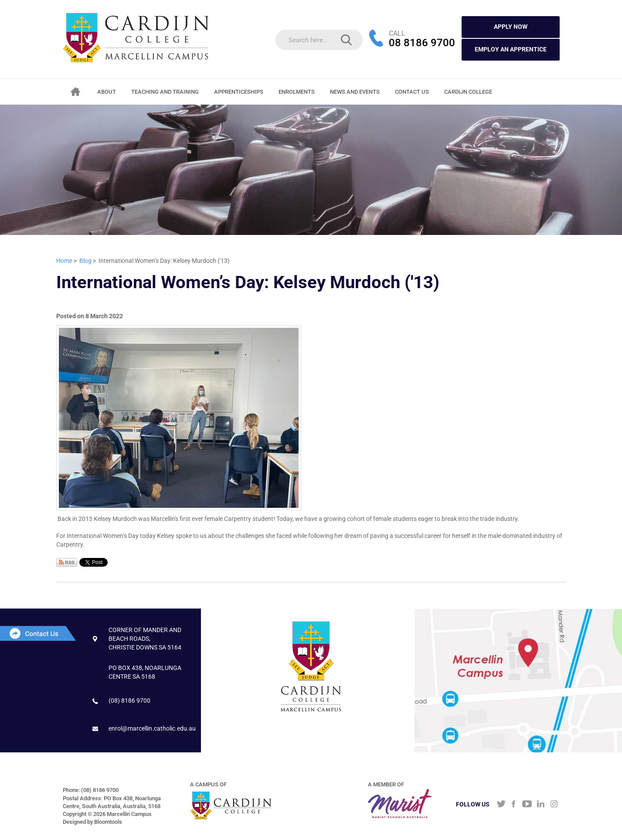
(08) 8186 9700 (129, 701)
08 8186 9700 (422, 43)
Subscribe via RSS (67, 562)
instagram (554, 805)
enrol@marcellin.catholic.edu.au (152, 728)
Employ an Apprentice (511, 49)
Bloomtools (108, 825)
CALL (397, 33)
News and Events (355, 92)
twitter (500, 805)
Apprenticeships (239, 92)
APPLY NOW (511, 27)
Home (76, 92)
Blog (85, 261)
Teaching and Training (165, 92)
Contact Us (412, 92)
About (107, 92)
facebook (514, 805)
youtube (527, 805)
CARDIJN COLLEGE (469, 92)
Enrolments (297, 92)
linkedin (541, 805)
